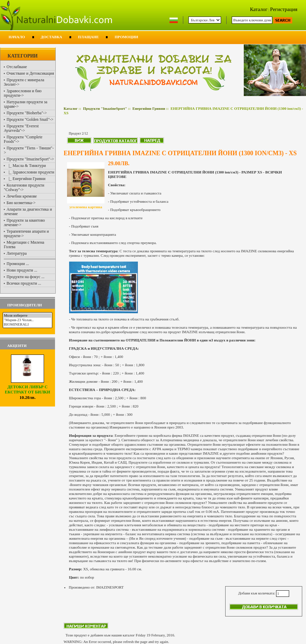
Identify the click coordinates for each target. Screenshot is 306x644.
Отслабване (17, 67)
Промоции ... (18, 264)
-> (30, 159)
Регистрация (284, 9)
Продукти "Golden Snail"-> (30, 119)
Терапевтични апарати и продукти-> (26, 234)
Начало (17, 37)
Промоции (126, 37)
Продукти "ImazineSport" (105, 108)
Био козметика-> (21, 203)
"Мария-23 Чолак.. (28, 320)
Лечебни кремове (22, 196)
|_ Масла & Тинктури (26, 166)
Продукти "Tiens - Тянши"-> (29, 150)
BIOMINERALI (28, 324)
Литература (17, 253)
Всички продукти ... (24, 283)
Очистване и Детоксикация (30, 73)
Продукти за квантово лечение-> (24, 223)
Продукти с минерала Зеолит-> (24, 82)
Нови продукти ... (22, 270)
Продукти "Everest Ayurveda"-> (21, 128)
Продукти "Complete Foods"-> (23, 139)
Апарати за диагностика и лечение (28, 212)
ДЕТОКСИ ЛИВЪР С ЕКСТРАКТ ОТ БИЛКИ (28, 388)
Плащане (89, 37)
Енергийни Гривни (149, 108)
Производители (25, 305)
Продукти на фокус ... (25, 277)
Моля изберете (28, 315)
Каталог (259, 9)
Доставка (52, 37)
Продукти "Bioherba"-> (27, 113)
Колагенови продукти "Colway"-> (24, 187)
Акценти (17, 346)
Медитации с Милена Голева (24, 245)
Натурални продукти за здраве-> (26, 104)
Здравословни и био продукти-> (23, 93)
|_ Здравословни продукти (30, 172)
